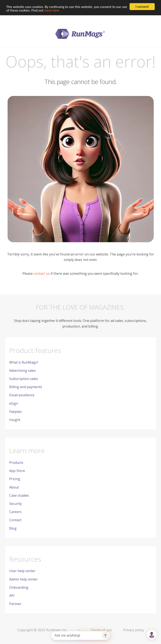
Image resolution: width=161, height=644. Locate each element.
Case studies (19, 495)
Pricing (15, 479)
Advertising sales (23, 371)
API (12, 596)
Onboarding (19, 587)
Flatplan (16, 412)
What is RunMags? (24, 362)
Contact (15, 520)
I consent (142, 7)
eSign (14, 403)
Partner (15, 604)
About (14, 487)
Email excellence (22, 395)
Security (16, 504)
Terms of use (101, 630)
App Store (17, 471)
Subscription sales (24, 379)
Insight (15, 420)
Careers (15, 512)
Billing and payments (26, 387)
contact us (42, 273)
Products (16, 463)
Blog (13, 528)
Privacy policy (134, 630)
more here (52, 10)
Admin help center (23, 579)
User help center (22, 571)
